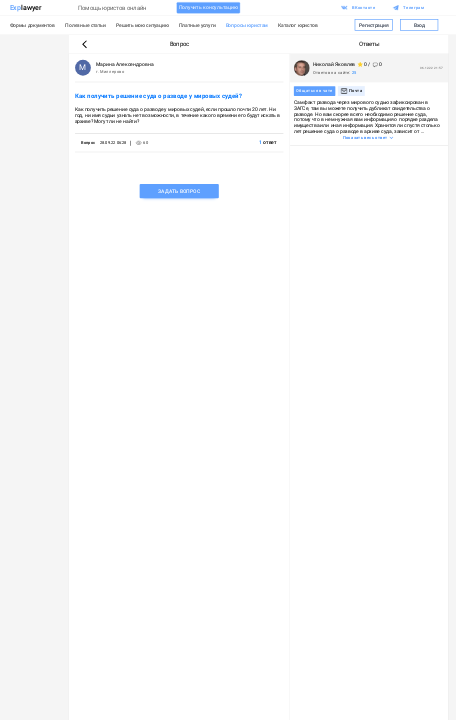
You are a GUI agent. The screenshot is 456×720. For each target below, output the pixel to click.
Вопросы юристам (247, 25)
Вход (419, 25)
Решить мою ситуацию (142, 25)
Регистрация (373, 25)
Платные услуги (197, 25)
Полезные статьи (85, 25)
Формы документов (33, 25)
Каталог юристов (298, 25)
